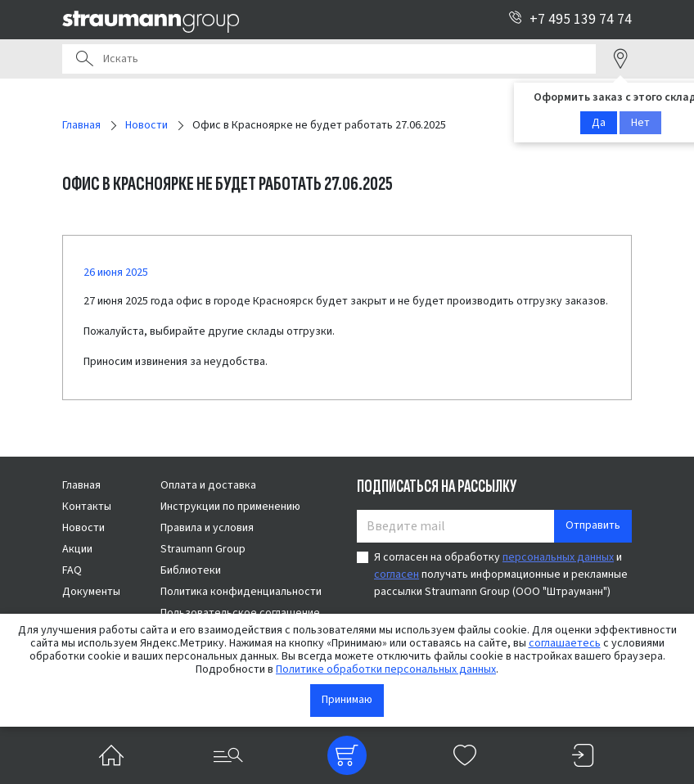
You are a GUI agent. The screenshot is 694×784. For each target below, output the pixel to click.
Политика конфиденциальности (241, 592)
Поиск (84, 59)
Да (599, 123)
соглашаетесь (565, 643)
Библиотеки (191, 570)
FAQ (72, 570)
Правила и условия (207, 528)
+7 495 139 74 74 (570, 19)
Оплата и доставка (208, 485)
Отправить (593, 525)
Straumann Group (203, 549)
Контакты (87, 507)
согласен (397, 574)
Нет (640, 123)
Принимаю (347, 700)
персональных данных (558, 557)
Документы (91, 592)
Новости (83, 528)
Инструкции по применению (230, 507)
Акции (77, 549)
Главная (81, 485)
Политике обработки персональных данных (386, 669)
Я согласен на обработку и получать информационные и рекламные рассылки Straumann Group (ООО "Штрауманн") (501, 574)
